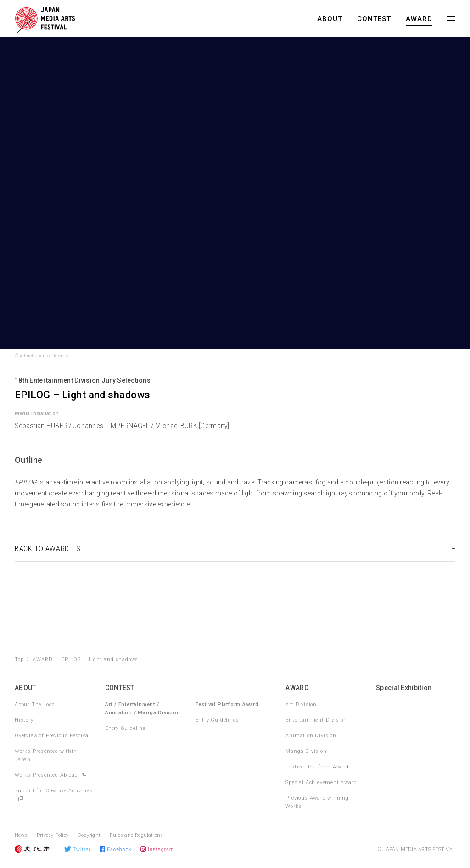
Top (19, 659)
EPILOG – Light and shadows (100, 659)
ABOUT (330, 19)
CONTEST (374, 19)
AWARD (419, 19)
